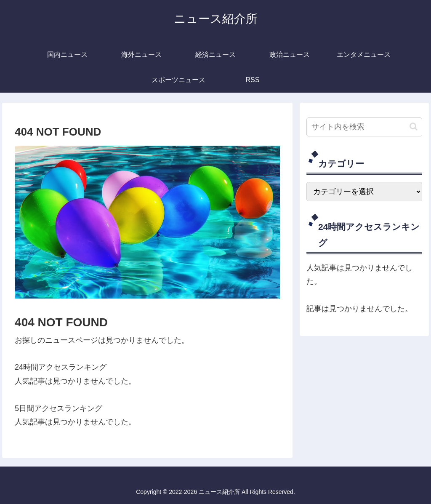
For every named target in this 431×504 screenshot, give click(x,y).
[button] (414, 127)
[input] (364, 127)
